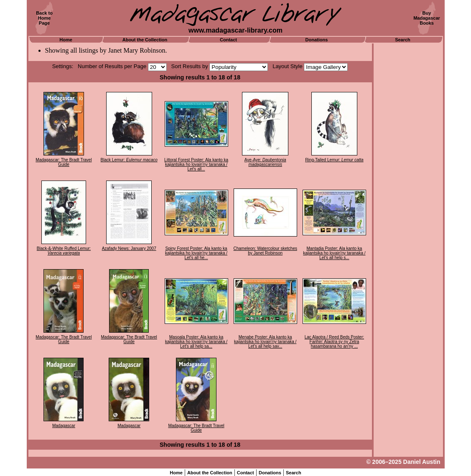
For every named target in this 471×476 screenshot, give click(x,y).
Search (403, 40)
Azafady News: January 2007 (129, 248)
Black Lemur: (129, 160)
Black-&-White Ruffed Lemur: (64, 251)
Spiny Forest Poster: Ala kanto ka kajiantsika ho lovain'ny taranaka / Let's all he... (196, 253)
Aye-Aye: (265, 162)
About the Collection (145, 40)
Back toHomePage (44, 18)
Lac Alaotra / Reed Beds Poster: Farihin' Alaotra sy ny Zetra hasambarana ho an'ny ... (334, 342)
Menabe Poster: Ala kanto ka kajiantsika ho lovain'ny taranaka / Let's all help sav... (265, 342)
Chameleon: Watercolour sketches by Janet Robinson (265, 251)
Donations (317, 40)
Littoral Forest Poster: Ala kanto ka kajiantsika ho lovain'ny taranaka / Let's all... (196, 164)
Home (66, 40)
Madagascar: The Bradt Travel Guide (64, 162)
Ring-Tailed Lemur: (334, 160)
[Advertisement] (408, 169)
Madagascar (64, 426)
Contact (228, 40)
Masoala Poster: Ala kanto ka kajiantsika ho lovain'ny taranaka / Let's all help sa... (196, 342)
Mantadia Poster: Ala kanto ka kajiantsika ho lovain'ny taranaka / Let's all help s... (334, 253)
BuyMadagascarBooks (427, 18)
